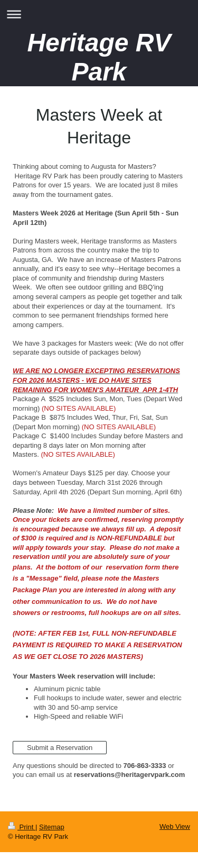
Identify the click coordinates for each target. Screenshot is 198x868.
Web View (175, 826)
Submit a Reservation (60, 748)
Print (22, 827)
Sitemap (52, 827)
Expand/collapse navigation (99, 14)
